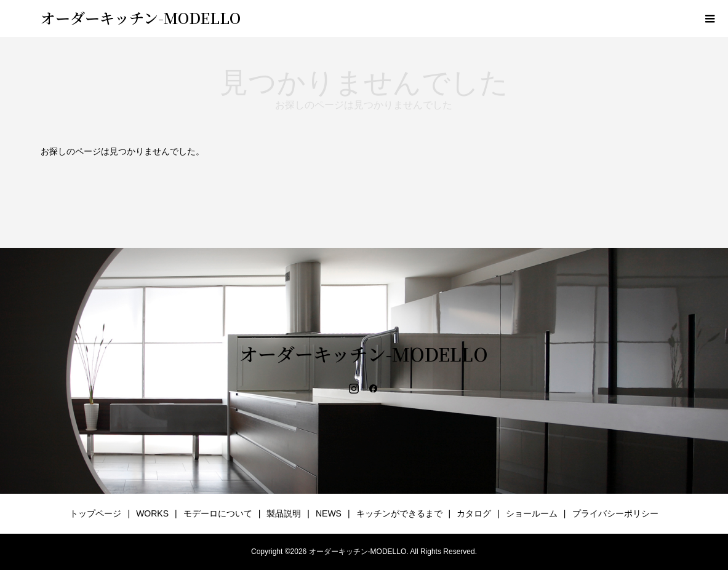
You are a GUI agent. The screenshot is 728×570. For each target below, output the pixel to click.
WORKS (152, 513)
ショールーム (532, 513)
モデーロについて (218, 513)
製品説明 (284, 513)
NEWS (329, 513)
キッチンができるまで (399, 513)
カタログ (474, 513)
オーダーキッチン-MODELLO (141, 18)
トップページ (95, 513)
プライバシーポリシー (615, 513)
